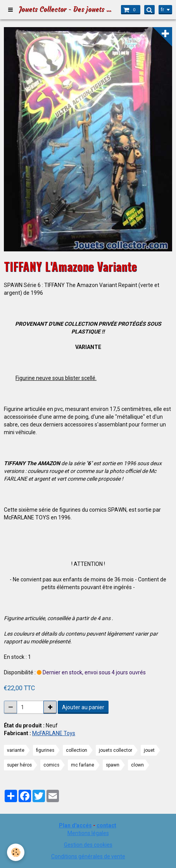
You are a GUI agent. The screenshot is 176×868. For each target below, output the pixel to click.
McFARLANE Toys (54, 733)
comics (51, 765)
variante (16, 750)
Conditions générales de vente (88, 856)
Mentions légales (88, 833)
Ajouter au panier (83, 707)
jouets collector (116, 750)
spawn (113, 765)
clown (137, 765)
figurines (45, 750)
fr (162, 10)
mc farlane (83, 765)
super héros (19, 765)
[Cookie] (16, 852)
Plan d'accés (75, 825)
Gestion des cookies (88, 845)
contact (106, 825)
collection (77, 750)
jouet (149, 750)
